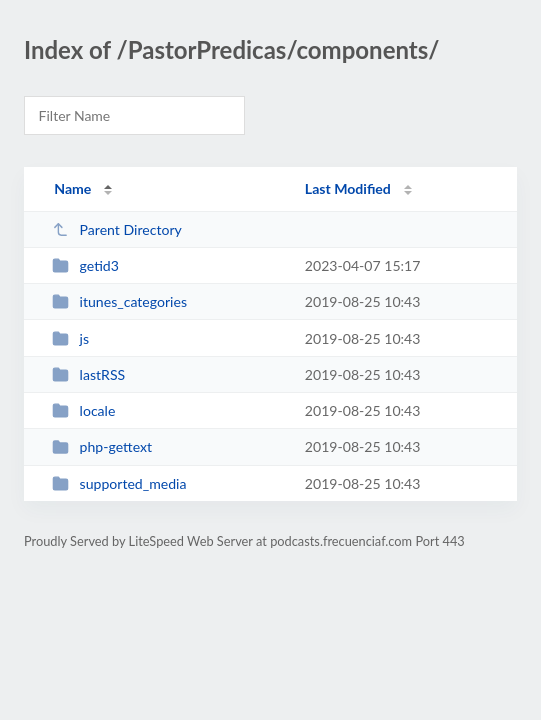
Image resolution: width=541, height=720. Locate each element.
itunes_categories (119, 301)
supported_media (119, 483)
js (70, 338)
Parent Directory (117, 229)
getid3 (85, 265)
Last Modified (348, 188)
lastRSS (88, 374)
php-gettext (102, 446)
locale (83, 410)
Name (72, 188)
